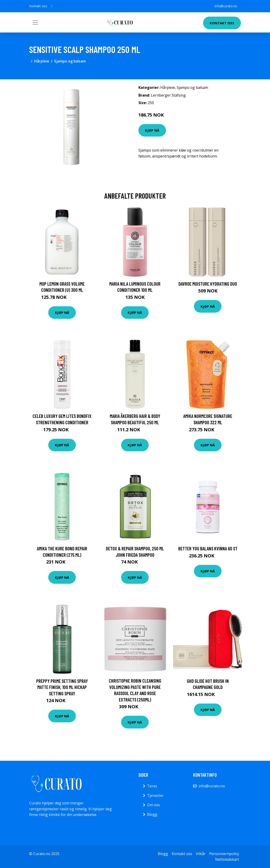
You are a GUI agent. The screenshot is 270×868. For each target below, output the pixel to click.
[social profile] (52, 6)
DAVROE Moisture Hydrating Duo (208, 284)
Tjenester (155, 796)
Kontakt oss (222, 23)
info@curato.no (226, 6)
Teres (152, 786)
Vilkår (201, 854)
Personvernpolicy (224, 854)
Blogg (152, 814)
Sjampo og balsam (70, 61)
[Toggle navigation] (35, 22)
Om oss (153, 805)
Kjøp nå (152, 130)
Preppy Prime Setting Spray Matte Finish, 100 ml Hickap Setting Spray (62, 687)
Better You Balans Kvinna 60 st (208, 548)
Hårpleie (42, 61)
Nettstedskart (227, 859)
